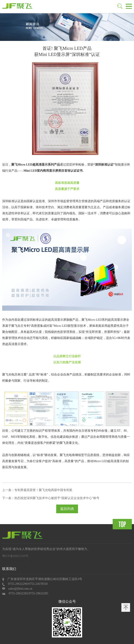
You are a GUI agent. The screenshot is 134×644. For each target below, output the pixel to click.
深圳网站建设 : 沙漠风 (17, 561)
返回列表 (67, 509)
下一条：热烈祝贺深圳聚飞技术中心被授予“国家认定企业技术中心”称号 (51, 498)
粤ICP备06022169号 (15, 556)
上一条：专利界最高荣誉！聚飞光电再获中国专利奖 (37, 490)
